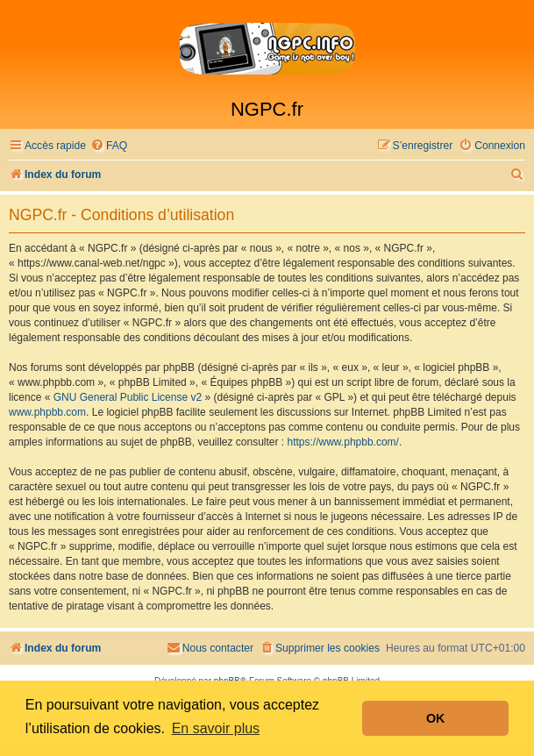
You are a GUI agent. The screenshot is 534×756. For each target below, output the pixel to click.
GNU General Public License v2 (128, 397)
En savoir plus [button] (216, 728)
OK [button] (436, 718)
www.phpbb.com (47, 412)
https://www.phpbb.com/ (343, 442)
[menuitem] (109, 146)
